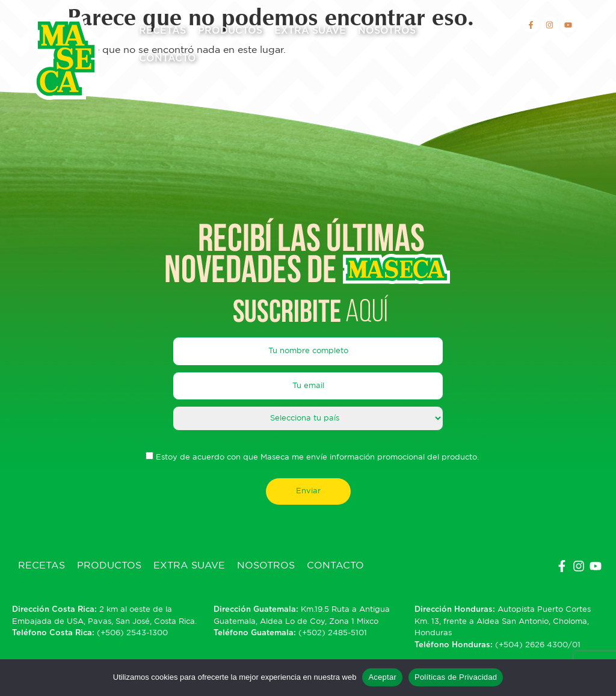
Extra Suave (310, 31)
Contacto (168, 58)
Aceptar (382, 677)
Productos (230, 31)
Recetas (162, 31)
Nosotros (387, 31)
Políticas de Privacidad (456, 677)
